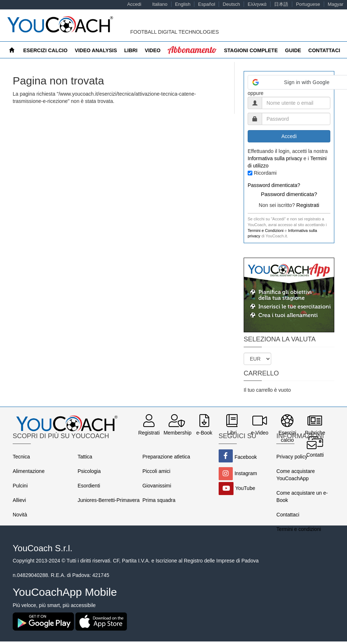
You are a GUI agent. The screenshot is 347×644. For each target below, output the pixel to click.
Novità (20, 515)
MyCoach (181, 50)
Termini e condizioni (299, 529)
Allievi (19, 500)
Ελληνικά (257, 4)
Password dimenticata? (274, 185)
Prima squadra (159, 500)
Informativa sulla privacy (275, 158)
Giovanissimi (157, 486)
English (183, 4)
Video (153, 50)
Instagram (246, 473)
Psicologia (89, 471)
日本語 (281, 4)
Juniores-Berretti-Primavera (109, 500)
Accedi (134, 4)
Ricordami (265, 173)
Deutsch (231, 4)
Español (206, 4)
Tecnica (21, 457)
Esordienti (89, 486)
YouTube (245, 488)
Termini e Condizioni (266, 230)
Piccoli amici (156, 471)
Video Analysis (96, 50)
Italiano (160, 4)
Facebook (246, 457)
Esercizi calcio (45, 50)
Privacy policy (292, 457)
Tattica (85, 457)
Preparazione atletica (166, 457)
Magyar (336, 4)
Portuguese (308, 4)
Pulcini (20, 486)
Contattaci (288, 515)
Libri (131, 50)
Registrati (308, 205)
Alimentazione (29, 471)
